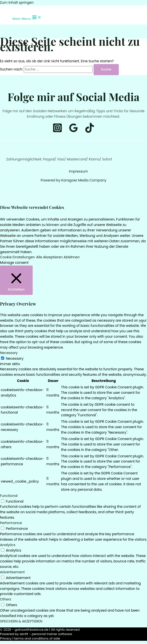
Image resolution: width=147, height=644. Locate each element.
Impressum (78, 171)
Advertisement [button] (12, 572)
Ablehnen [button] (72, 257)
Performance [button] (11, 523)
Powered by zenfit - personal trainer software (36, 634)
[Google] (73, 132)
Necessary (15, 359)
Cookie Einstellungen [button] (17, 257)
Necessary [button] (9, 353)
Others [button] (6, 599)
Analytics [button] (8, 545)
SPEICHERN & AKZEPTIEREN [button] (21, 621)
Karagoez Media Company (84, 180)
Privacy (6, 638)
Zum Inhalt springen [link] (17, 3)
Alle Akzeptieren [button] (49, 257)
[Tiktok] (15, 9)
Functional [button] (9, 496)
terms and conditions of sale (37, 638)
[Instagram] (7, 9)
